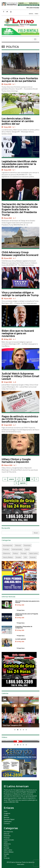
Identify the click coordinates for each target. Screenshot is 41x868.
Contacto (7, 823)
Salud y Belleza (8, 557)
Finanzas (6, 549)
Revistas (7, 817)
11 (36, 479)
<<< (5, 479)
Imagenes (7, 813)
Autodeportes (8, 545)
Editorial (18, 545)
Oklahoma (6, 553)
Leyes (27, 549)
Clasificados (8, 821)
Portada (24, 553)
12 (16, 483)
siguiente (23, 483)
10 (32, 479)
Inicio (6, 811)
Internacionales (17, 549)
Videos (36, 14)
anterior (12, 479)
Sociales (18, 557)
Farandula (27, 545)
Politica (15, 553)
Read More (21, 610)
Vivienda (33, 557)
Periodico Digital (9, 819)
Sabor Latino (33, 553)
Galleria (31, 14)
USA (25, 557)
